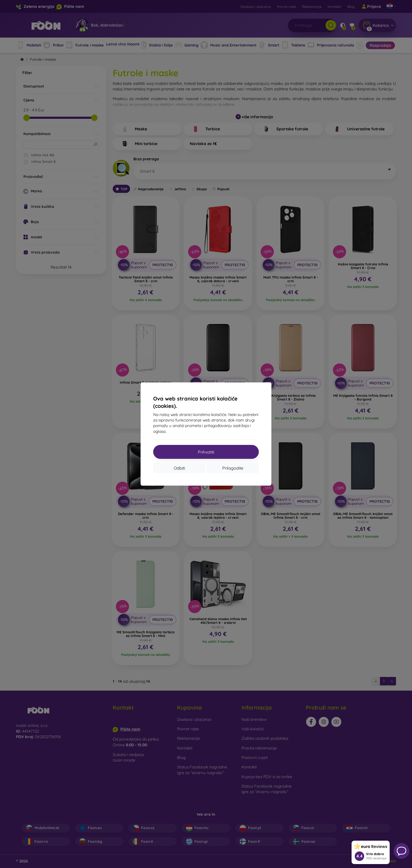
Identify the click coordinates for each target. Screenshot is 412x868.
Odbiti (179, 468)
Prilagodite (233, 468)
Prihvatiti (206, 452)
